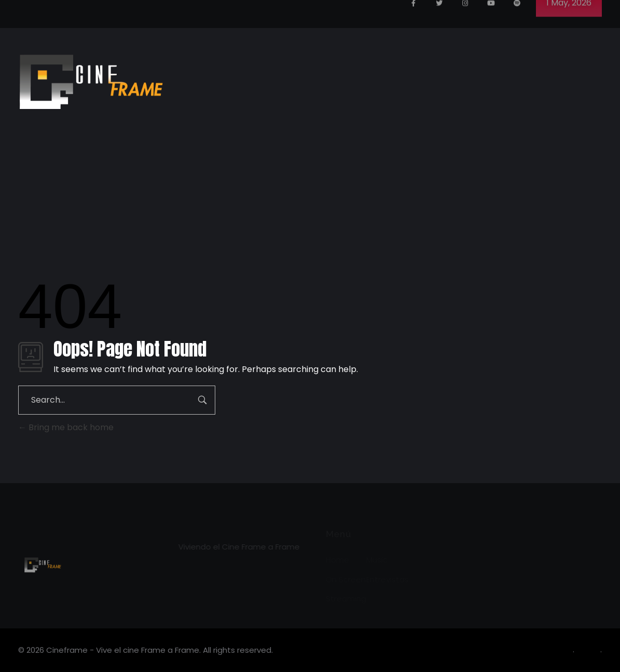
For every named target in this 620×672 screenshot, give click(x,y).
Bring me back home (66, 427)
